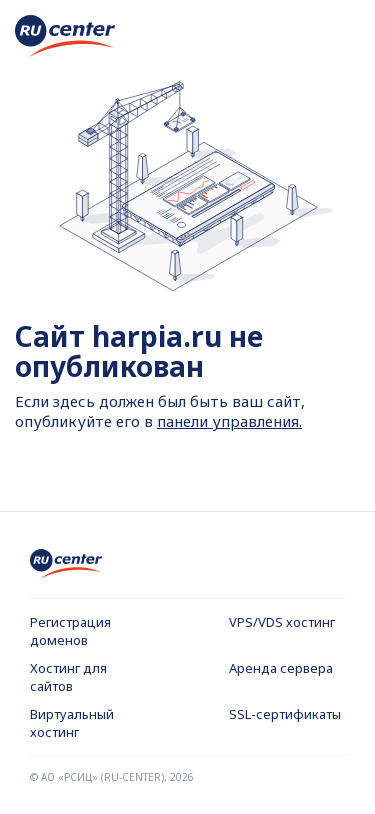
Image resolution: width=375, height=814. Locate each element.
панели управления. (229, 421)
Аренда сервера (281, 668)
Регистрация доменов (70, 631)
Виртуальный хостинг (72, 723)
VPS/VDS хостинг (282, 622)
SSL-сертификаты (285, 714)
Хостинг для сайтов (68, 677)
